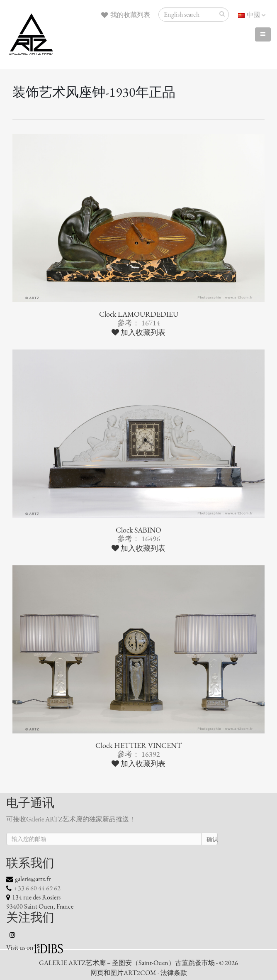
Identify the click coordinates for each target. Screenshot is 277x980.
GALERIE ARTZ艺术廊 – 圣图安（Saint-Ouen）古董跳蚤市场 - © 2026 (138, 963)
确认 (212, 839)
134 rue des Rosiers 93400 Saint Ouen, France (40, 902)
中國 (252, 15)
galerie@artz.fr (33, 879)
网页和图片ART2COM (123, 973)
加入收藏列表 (138, 332)
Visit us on (20, 948)
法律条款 (174, 973)
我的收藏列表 (126, 15)
